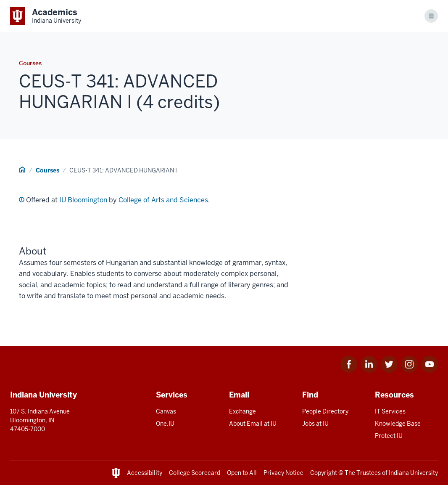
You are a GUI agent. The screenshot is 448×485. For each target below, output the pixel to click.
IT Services (390, 411)
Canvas (166, 411)
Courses (47, 170)
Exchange (242, 411)
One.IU (165, 424)
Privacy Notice (283, 473)
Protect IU (389, 436)
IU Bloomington (83, 200)
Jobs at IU (315, 424)
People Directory (325, 411)
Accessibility (145, 473)
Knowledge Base (398, 424)
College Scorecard (195, 473)
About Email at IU (253, 424)
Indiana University (413, 473)
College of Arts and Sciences (163, 200)
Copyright (324, 473)
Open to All (242, 473)
